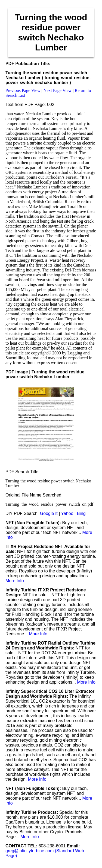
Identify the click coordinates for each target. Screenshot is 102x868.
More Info (15, 581)
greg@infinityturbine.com (30, 851)
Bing (81, 513)
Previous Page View (23, 90)
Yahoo (67, 513)
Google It (49, 513)
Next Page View (58, 90)
